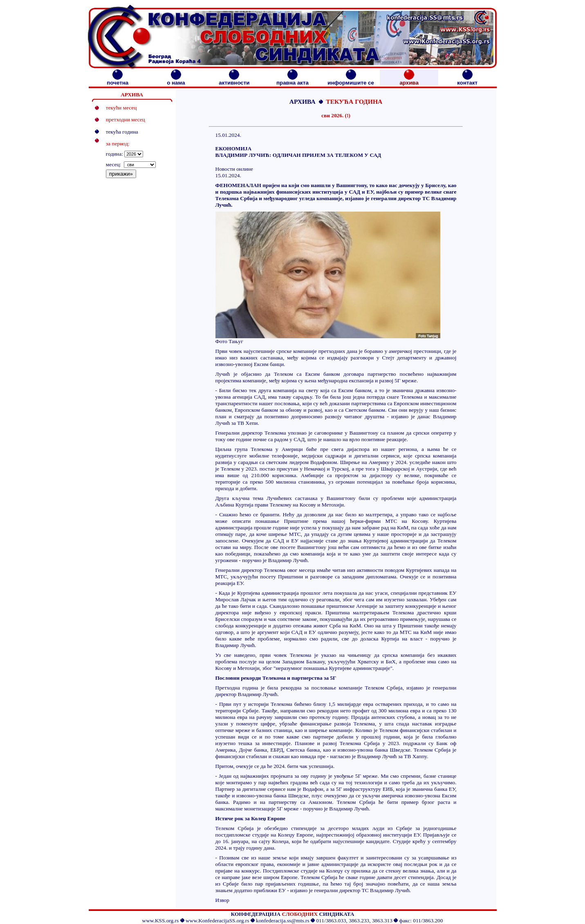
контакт (467, 80)
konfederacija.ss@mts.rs (283, 921)
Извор (222, 900)
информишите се (351, 80)
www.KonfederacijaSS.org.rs (217, 921)
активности (234, 80)
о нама (176, 80)
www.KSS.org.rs (161, 921)
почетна (118, 80)
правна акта (292, 80)
